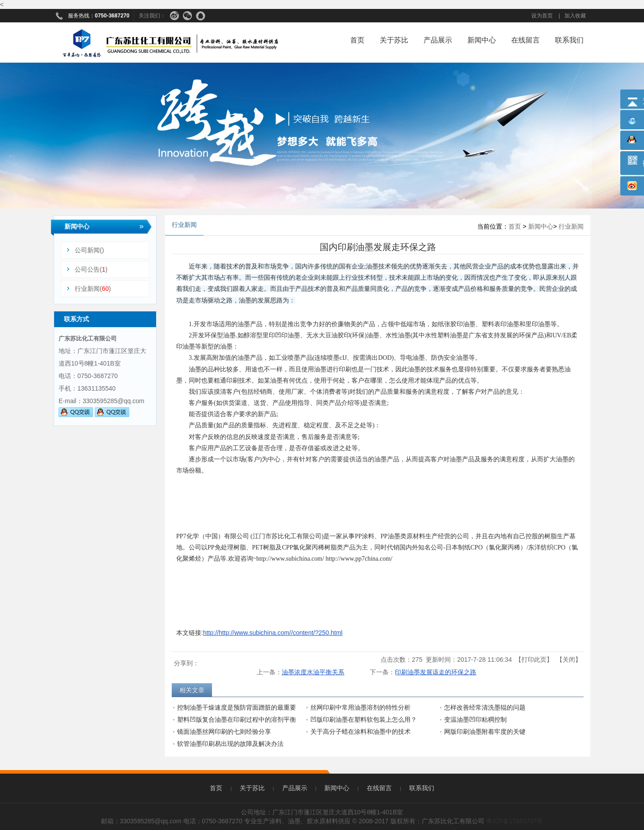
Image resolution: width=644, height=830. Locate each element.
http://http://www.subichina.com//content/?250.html (273, 633)
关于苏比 (394, 40)
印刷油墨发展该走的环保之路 (436, 672)
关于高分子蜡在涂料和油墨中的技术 (360, 732)
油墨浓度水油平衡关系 (313, 672)
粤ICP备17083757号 (515, 821)
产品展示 (438, 40)
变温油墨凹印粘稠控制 (475, 719)
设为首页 (542, 16)
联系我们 (569, 40)
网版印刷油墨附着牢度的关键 (485, 732)
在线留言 (525, 40)
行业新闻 (571, 226)
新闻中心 (482, 40)
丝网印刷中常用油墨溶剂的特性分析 (360, 707)
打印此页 (534, 660)
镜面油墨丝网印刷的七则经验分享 (224, 732)
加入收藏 (575, 16)
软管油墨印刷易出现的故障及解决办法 (230, 744)
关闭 (569, 660)
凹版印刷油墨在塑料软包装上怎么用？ (364, 719)
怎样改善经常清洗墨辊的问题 (485, 707)
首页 (357, 40)
